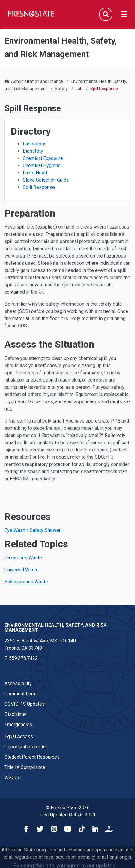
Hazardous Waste (23, 558)
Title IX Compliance (25, 767)
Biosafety (33, 151)
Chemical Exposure (43, 158)
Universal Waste (22, 570)
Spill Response (39, 187)
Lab (79, 89)
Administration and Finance (37, 81)
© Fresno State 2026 (68, 808)
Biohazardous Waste (26, 582)
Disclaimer (16, 714)
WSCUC (13, 777)
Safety (61, 89)
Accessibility (18, 684)
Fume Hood (35, 173)
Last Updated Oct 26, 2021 (68, 815)
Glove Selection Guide (46, 180)
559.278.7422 (23, 658)
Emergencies (18, 724)
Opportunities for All (26, 747)
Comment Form (21, 694)
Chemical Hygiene (42, 165)
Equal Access (19, 737)
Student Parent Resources (32, 757)
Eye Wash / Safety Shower (33, 530)
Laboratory (34, 144)
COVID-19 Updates (25, 704)
